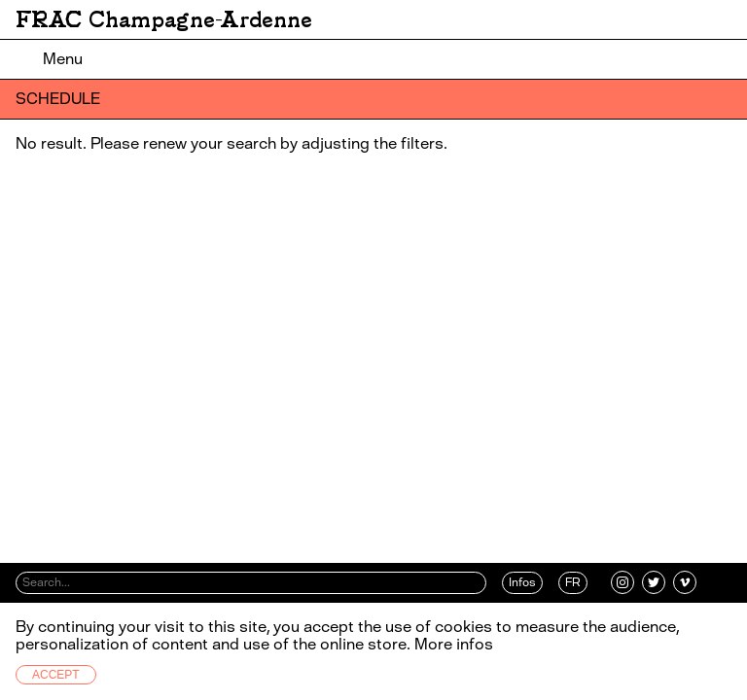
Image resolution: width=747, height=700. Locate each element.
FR (573, 582)
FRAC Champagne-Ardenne (164, 19)
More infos (454, 644)
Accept (56, 675)
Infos (522, 582)
